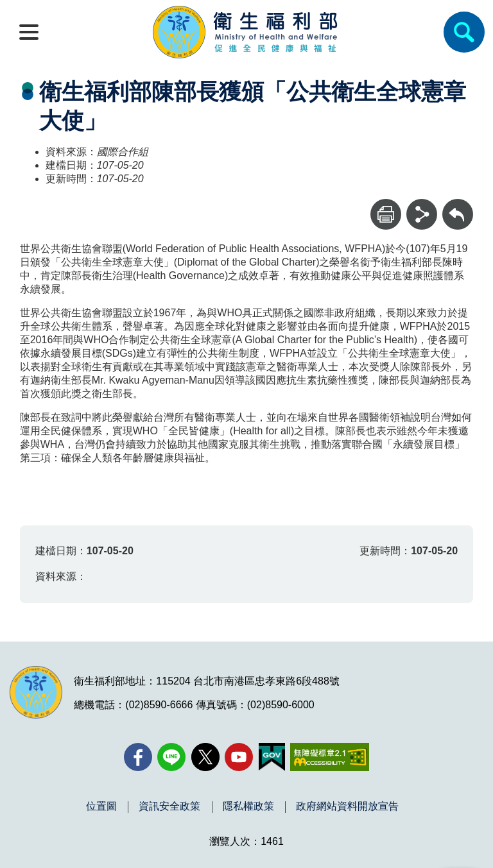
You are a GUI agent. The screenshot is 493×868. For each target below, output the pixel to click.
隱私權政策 (248, 806)
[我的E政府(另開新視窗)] (272, 757)
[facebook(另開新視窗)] (138, 757)
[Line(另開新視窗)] (171, 757)
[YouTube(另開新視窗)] (239, 757)
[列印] (386, 214)
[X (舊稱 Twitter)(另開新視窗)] (205, 757)
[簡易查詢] (464, 32)
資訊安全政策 (169, 806)
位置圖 (101, 806)
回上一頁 (458, 205)
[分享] (422, 214)
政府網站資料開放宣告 (347, 806)
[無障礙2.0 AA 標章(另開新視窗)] (330, 757)
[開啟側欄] (29, 32)
